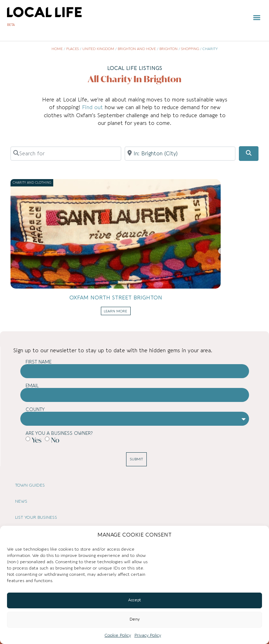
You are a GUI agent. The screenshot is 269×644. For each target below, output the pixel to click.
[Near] (180, 154)
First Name (39, 362)
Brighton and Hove (137, 49)
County (35, 409)
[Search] (249, 154)
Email (32, 386)
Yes (37, 440)
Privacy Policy (148, 635)
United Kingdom (98, 49)
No (55, 440)
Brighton (168, 49)
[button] (257, 18)
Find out (93, 107)
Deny (135, 619)
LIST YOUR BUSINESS (36, 517)
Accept (135, 600)
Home (57, 49)
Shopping (190, 49)
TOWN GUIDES (30, 485)
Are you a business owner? (59, 433)
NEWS (21, 501)
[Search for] (66, 154)
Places (73, 49)
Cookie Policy (118, 635)
